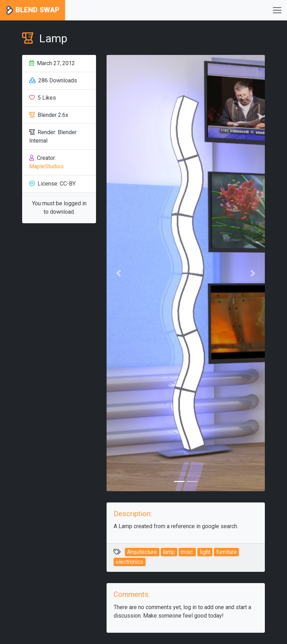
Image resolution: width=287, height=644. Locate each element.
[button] (119, 273)
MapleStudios (46, 166)
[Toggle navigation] (277, 10)
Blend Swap (33, 10)
